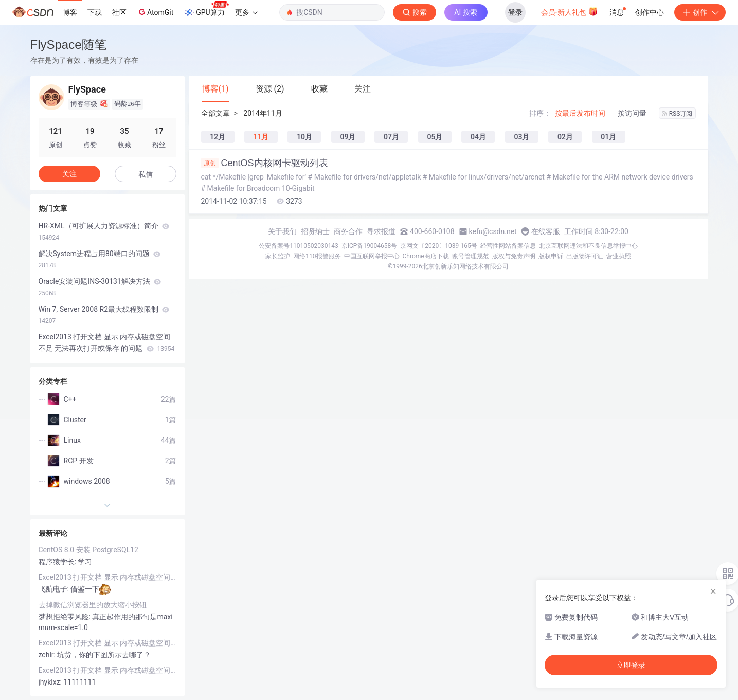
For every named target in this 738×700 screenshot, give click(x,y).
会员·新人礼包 (570, 11)
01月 (608, 137)
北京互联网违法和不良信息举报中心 (588, 246)
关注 (69, 174)
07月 (391, 137)
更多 (246, 12)
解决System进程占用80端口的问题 (100, 259)
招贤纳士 (315, 231)
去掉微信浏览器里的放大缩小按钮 (93, 605)
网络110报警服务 (317, 256)
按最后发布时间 (580, 113)
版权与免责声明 (514, 256)
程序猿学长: (58, 562)
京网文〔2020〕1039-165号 (439, 246)
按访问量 (632, 113)
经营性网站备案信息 (508, 246)
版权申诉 (551, 256)
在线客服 (546, 231)
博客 (70, 12)
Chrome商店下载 (426, 256)
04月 (478, 137)
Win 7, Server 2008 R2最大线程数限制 (104, 315)
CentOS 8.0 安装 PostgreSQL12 (88, 550)
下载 (95, 12)
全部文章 (215, 113)
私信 (146, 174)
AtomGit (155, 12)
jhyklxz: (51, 682)
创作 (700, 12)
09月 (348, 137)
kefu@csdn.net (493, 231)
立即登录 (631, 665)
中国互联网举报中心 (372, 256)
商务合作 (348, 231)
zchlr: (48, 655)
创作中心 (650, 12)
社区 (119, 12)
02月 (565, 137)
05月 (435, 137)
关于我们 (282, 231)
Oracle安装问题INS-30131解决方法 (100, 287)
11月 (261, 137)
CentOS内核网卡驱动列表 (265, 163)
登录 (515, 12)
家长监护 (278, 256)
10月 (304, 137)
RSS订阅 (677, 114)
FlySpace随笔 (68, 44)
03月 (521, 137)
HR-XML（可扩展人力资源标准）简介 (104, 231)
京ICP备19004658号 (370, 246)
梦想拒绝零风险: (66, 617)
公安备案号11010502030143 (298, 246)
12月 (218, 137)
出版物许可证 (585, 256)
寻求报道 (381, 231)
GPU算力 (206, 9)
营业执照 (619, 256)
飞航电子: (55, 589)
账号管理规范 (471, 256)
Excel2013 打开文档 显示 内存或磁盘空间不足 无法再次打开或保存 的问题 (107, 343)
